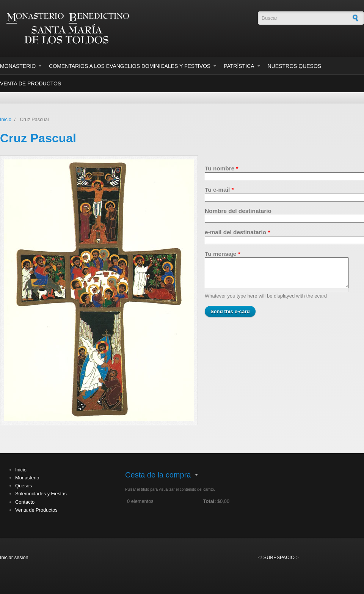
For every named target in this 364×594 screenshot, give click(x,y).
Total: (210, 501)
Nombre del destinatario (238, 211)
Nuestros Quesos (295, 66)
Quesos (24, 486)
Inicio (6, 119)
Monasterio (18, 66)
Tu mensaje (223, 254)
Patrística (239, 66)
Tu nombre (221, 168)
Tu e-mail (219, 190)
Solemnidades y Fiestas (41, 494)
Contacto (25, 502)
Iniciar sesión (14, 557)
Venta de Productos (31, 84)
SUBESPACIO (279, 557)
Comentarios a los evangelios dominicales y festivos (130, 66)
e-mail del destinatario (237, 232)
